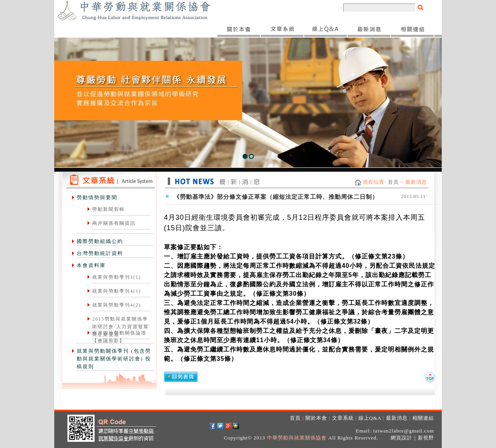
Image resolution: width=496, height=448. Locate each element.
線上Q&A (370, 418)
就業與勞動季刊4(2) (117, 305)
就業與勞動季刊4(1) (117, 291)
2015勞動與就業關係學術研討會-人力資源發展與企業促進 (121, 327)
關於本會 (316, 418)
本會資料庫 (91, 265)
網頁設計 (401, 438)
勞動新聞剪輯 (108, 209)
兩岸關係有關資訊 (114, 223)
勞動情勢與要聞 (97, 197)
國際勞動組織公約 (100, 241)
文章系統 (343, 418)
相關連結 (423, 418)
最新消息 (397, 418)
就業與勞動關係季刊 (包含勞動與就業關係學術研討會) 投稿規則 (114, 359)
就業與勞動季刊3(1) (117, 277)
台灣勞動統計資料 (100, 253)
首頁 (393, 182)
